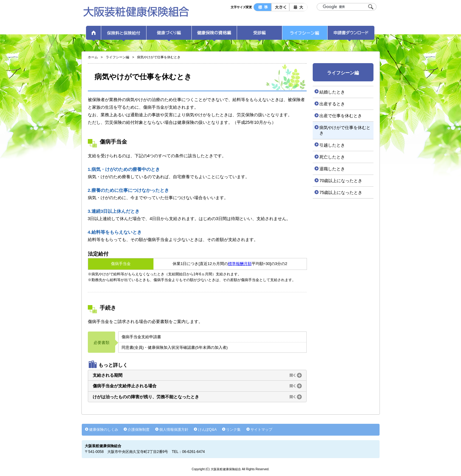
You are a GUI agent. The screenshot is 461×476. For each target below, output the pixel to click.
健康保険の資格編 (214, 35)
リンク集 (233, 430)
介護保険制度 (139, 430)
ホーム (94, 35)
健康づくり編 (169, 35)
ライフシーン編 (305, 35)
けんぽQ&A (207, 430)
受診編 (260, 35)
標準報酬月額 (240, 264)
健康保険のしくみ (104, 430)
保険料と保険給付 (124, 35)
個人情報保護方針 (174, 430)
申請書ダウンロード (351, 35)
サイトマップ (261, 430)
